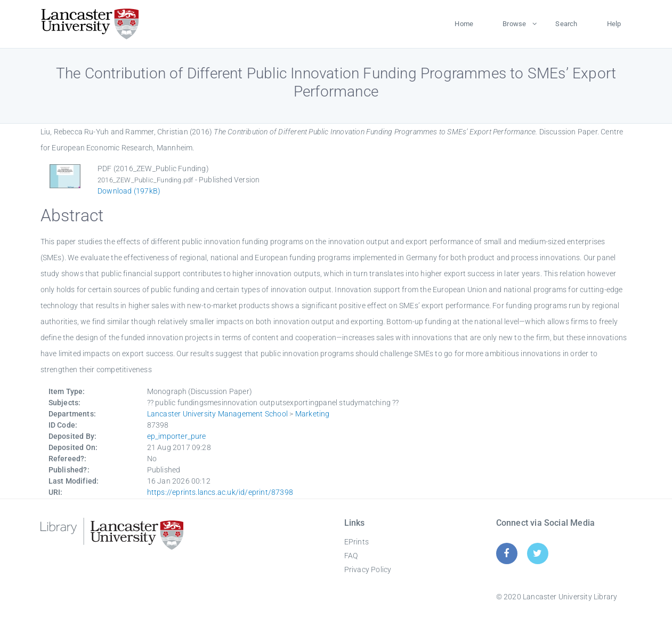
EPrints (357, 542)
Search (566, 24)
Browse (514, 24)
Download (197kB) (129, 191)
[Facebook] (507, 553)
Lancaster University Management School (218, 414)
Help (614, 24)
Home (464, 24)
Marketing (313, 414)
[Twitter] (537, 553)
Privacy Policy (368, 569)
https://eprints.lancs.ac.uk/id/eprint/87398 (220, 492)
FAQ (351, 556)
